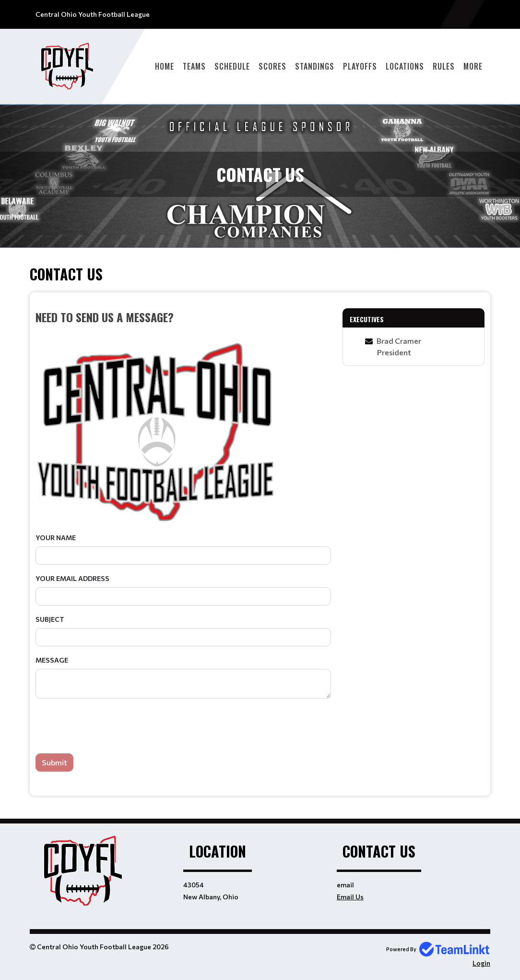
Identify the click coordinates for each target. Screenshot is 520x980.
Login (481, 963)
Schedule (232, 66)
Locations (405, 66)
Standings (315, 66)
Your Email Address (72, 578)
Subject (50, 619)
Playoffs (360, 66)
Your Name (56, 538)
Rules (444, 66)
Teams (194, 66)
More (473, 66)
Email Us (350, 897)
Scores (272, 66)
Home (165, 66)
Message (52, 660)
